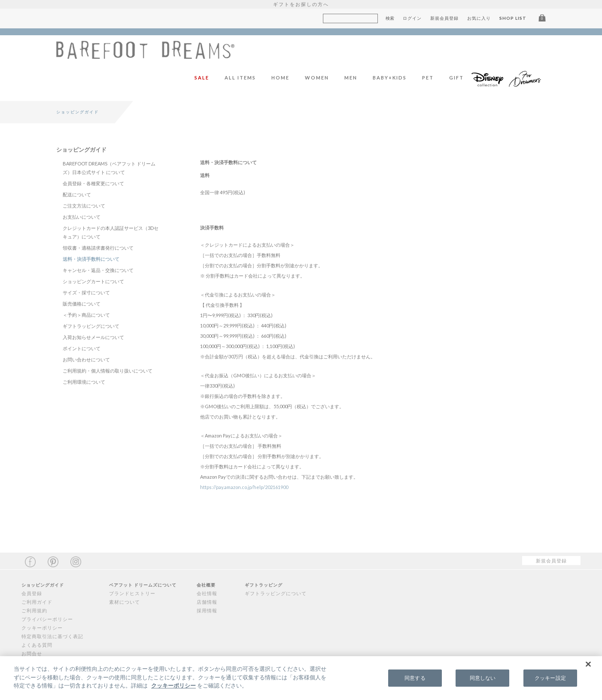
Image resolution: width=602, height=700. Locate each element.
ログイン (412, 18)
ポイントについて (82, 348)
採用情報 (207, 610)
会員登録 (32, 593)
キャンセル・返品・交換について (98, 270)
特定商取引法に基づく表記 (52, 636)
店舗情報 (207, 602)
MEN (351, 78)
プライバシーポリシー (47, 619)
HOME (280, 78)
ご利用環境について (84, 382)
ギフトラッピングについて (91, 326)
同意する (415, 678)
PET (428, 78)
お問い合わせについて (86, 359)
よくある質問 (37, 645)
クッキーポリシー (42, 628)
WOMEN (317, 78)
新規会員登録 (444, 18)
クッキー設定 (550, 678)
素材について (125, 602)
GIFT (456, 78)
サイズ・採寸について (86, 292)
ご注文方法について (84, 206)
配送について (77, 194)
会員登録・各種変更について (93, 183)
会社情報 (207, 593)
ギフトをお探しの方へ (301, 4)
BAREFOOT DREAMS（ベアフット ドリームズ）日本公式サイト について (109, 168)
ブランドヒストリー (132, 593)
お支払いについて (82, 217)
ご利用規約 (34, 610)
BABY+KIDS (390, 78)
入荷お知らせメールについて (93, 337)
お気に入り (479, 18)
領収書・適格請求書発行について (98, 248)
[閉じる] (588, 664)
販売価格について (82, 304)
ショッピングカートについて (93, 281)
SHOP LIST (513, 18)
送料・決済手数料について (91, 259)
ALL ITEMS (240, 78)
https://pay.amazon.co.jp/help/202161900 (244, 487)
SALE (202, 78)
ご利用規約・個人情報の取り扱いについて (108, 371)
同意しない (483, 678)
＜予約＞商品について (86, 315)
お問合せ (32, 653)
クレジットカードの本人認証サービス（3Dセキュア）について (111, 232)
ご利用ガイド (37, 602)
